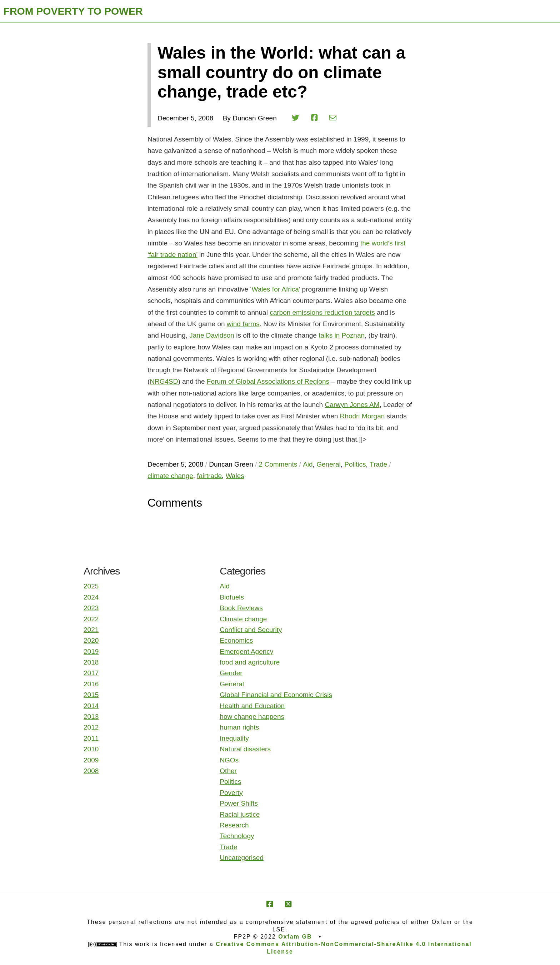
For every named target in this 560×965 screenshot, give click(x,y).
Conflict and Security (251, 630)
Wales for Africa (275, 289)
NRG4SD (164, 381)
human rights (239, 727)
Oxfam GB (295, 937)
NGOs (229, 760)
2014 (91, 706)
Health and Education (252, 706)
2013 (91, 717)
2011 (91, 738)
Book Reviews (241, 608)
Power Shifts (239, 803)
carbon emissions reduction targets (322, 312)
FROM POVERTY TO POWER (73, 11)
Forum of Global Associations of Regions (268, 381)
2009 (91, 760)
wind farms (243, 324)
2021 (91, 630)
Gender (231, 673)
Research (234, 825)
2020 (91, 640)
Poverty (231, 793)
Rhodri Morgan (362, 416)
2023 (91, 608)
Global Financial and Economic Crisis (276, 695)
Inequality (234, 738)
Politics (230, 782)
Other (228, 771)
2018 (91, 662)
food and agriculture (250, 662)
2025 (91, 586)
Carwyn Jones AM (352, 405)
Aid (224, 586)
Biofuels (232, 597)
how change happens (252, 717)
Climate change (243, 619)
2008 (91, 771)
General (232, 684)
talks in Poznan (342, 335)
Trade (228, 847)
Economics (236, 640)
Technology (237, 836)
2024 (91, 597)
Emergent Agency (246, 651)
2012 (91, 727)
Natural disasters (245, 749)
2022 (91, 619)
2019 (91, 651)
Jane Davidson (212, 335)
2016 (91, 684)
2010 (91, 749)
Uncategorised (242, 858)
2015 (91, 695)
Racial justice (240, 814)
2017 (91, 673)
